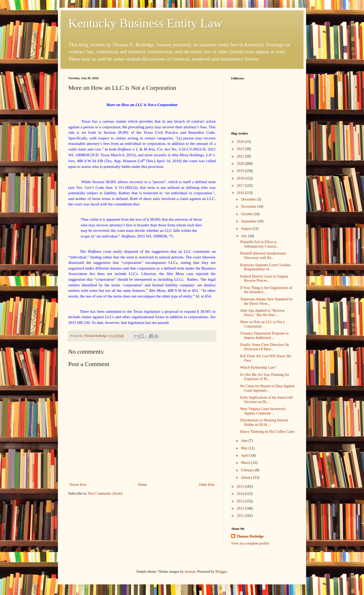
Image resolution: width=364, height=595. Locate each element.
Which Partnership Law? (258, 367)
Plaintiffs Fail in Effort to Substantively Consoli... (259, 244)
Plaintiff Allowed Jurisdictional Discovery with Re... (263, 256)
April (245, 455)
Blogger (221, 572)
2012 (241, 508)
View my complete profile (250, 543)
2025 (241, 149)
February (248, 470)
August (247, 229)
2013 (241, 501)
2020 (241, 164)
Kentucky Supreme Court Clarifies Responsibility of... (265, 267)
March (246, 463)
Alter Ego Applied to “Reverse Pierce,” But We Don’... (262, 313)
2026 (241, 142)
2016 (241, 193)
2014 (241, 494)
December (249, 199)
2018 (241, 178)
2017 (241, 186)
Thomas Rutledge (250, 536)
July (244, 236)
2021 (241, 156)
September (249, 221)
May (245, 448)
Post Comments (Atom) (105, 493)
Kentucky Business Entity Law (145, 23)
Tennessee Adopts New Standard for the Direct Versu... (267, 301)
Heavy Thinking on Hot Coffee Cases (267, 432)
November (249, 207)
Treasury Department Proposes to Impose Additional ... (264, 336)
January (247, 477)
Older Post (207, 485)
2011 (241, 516)
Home (143, 485)
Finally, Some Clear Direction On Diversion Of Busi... (264, 347)
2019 (241, 171)
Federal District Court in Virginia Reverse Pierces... (264, 279)
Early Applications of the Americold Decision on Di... (266, 400)
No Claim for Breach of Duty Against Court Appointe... (267, 388)
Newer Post (78, 485)
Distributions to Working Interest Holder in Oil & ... (264, 422)
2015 (241, 486)
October (247, 214)
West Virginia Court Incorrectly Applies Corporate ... (263, 411)
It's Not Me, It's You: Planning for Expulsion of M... (265, 377)
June (245, 441)
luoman (190, 572)
